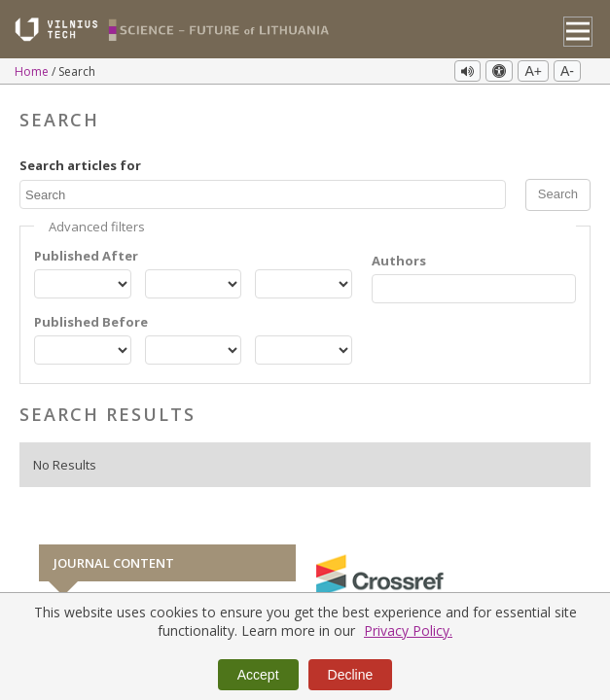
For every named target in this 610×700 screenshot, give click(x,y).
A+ (533, 71)
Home (33, 71)
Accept (258, 675)
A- (567, 71)
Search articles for (80, 165)
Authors (399, 261)
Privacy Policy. (408, 630)
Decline (351, 675)
